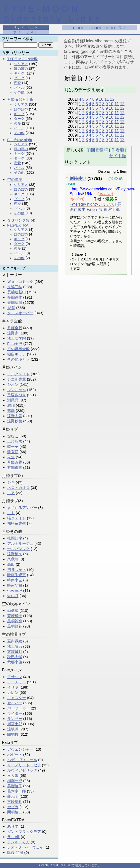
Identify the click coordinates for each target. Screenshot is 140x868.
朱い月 (13, 596)
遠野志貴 (15, 416)
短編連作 (15, 297)
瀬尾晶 (13, 400)
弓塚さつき (17, 395)
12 (112, 99)
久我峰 (13, 559)
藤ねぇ (13, 796)
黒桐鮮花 (15, 626)
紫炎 (109, 199)
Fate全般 (15, 344)
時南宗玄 (15, 580)
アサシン (15, 677)
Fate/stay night (20, 140)
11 (107, 99)
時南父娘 (15, 585)
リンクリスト (26, 28)
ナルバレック (18, 549)
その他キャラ (18, 359)
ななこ (13, 436)
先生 (11, 457)
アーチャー (17, 682)
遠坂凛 (13, 729)
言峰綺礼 (15, 802)
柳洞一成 (15, 781)
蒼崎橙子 (15, 616)
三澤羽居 (15, 441)
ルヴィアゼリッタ (22, 770)
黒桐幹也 (15, 621)
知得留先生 (17, 523)
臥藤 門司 (15, 852)
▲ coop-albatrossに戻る (99, 28)
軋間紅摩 (15, 538)
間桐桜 (13, 734)
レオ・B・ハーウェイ (25, 847)
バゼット (15, 754)
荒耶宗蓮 (15, 662)
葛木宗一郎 (17, 791)
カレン (13, 692)
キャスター (17, 698)
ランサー (15, 719)
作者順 (118, 150)
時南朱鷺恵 (17, 575)
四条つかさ (17, 570)
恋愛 (17, 83)
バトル (19, 87)
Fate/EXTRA (18, 225)
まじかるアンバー (22, 508)
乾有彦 (13, 452)
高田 (11, 564)
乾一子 (13, 446)
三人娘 (13, 775)
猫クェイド (17, 518)
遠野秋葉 (15, 421)
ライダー (15, 713)
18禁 (11, 308)
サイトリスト (26, 32)
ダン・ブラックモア (24, 831)
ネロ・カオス (18, 488)
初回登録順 (97, 150)
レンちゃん (17, 390)
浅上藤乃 (15, 646)
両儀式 (13, 610)
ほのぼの (21, 69)
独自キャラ (17, 354)
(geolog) (77, 199)
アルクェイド (18, 374)
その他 (19, 92)
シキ (11, 482)
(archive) (105, 194)
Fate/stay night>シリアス (92, 204)
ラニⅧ (13, 837)
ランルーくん (18, 842)
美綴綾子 (15, 786)
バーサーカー (18, 708)
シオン (13, 384)
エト (11, 513)
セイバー (15, 703)
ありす (13, 826)
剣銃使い (78, 179)
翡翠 (11, 411)
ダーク (19, 78)
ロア (11, 493)
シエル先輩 (17, 379)
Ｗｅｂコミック (20, 281)
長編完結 (15, 287)
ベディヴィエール (22, 760)
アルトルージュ (20, 543)
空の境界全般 (18, 349)
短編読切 (15, 302)
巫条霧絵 (15, 641)
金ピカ (13, 807)
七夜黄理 (15, 591)
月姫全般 (15, 328)
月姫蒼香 (15, 462)
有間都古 (15, 467)
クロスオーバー (20, 313)
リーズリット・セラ (24, 765)
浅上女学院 (17, 338)
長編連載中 (17, 292)
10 (101, 99)
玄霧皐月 (15, 652)
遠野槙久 (15, 554)
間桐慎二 (15, 812)
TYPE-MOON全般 (22, 59)
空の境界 (15, 180)
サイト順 (118, 156)
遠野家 (13, 333)
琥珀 (11, 405)
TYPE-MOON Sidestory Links (53, 14)
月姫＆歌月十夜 (20, 99)
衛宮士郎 (15, 724)
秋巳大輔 (15, 657)
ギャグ (19, 73)
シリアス (21, 64)
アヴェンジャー (20, 749)
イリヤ (13, 687)
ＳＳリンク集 (18, 220)
